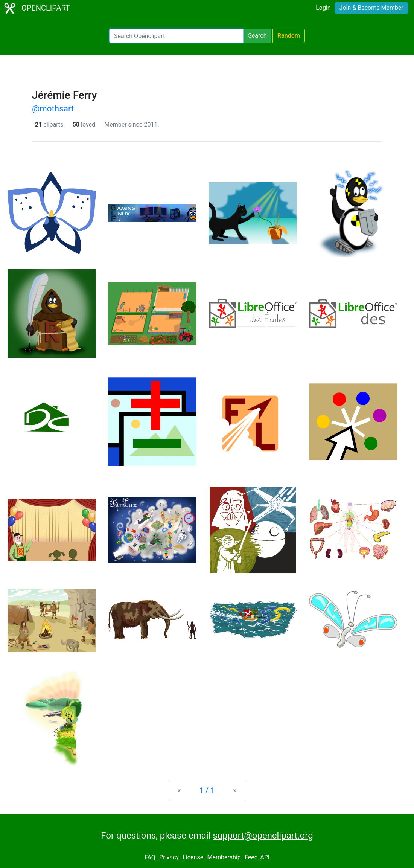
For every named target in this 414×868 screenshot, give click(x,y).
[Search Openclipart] (176, 36)
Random (289, 36)
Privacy (169, 857)
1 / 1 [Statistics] (207, 790)
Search (257, 36)
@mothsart (53, 108)
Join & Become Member (371, 8)
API (265, 857)
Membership (224, 857)
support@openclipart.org (263, 836)
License (193, 857)
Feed (251, 857)
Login (323, 8)
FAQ (150, 857)
